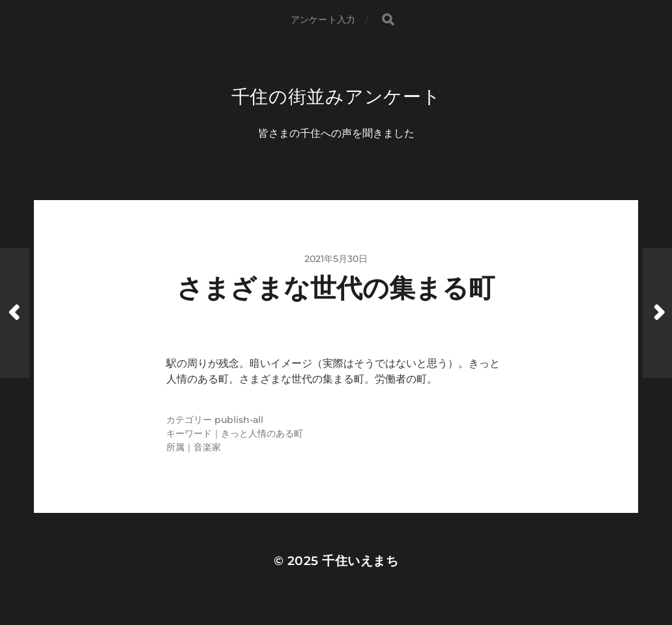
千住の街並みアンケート (336, 96)
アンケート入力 (323, 20)
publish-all (239, 420)
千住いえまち (360, 561)
